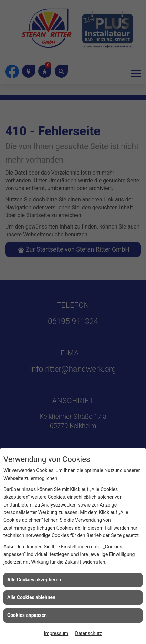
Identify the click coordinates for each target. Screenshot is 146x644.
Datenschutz (88, 633)
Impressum (56, 633)
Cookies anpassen (27, 615)
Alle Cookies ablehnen (31, 597)
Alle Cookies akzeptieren (34, 580)
